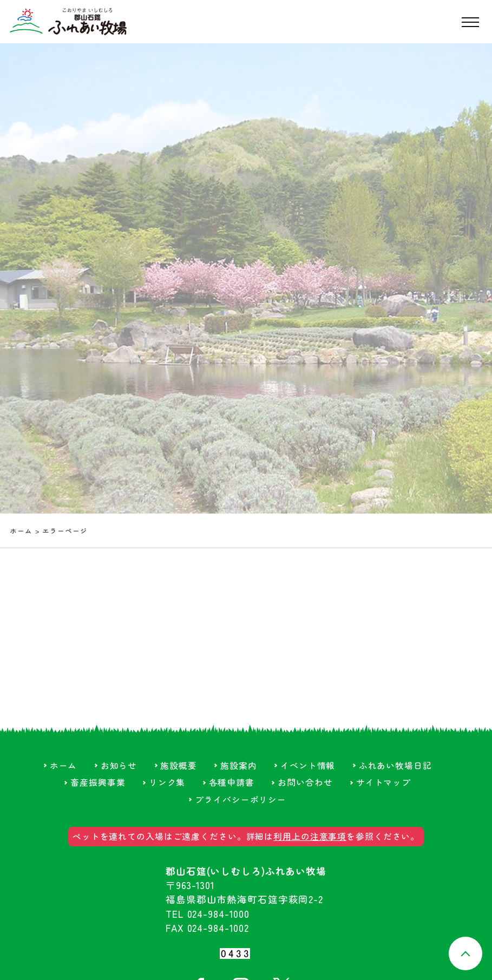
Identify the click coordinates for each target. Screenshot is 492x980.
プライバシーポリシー (241, 800)
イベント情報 (308, 765)
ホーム (21, 531)
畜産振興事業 (98, 782)
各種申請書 (232, 782)
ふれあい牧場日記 (395, 765)
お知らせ (119, 765)
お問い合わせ (305, 782)
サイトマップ (383, 782)
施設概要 (179, 765)
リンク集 (167, 782)
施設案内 (239, 765)
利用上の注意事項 (310, 836)
